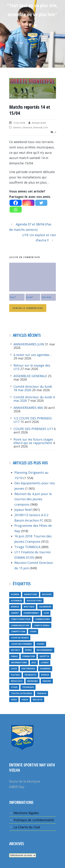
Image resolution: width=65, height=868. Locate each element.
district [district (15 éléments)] (16, 650)
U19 (45, 127)
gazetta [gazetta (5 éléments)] (44, 656)
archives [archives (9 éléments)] (47, 594)
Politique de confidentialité (34, 820)
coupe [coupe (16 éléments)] (33, 631)
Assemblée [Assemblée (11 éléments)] (16, 601)
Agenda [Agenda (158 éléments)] (15, 594)
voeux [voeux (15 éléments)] (25, 700)
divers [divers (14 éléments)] (28, 650)
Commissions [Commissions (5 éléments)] (42, 619)
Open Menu (44, 38)
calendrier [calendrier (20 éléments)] (45, 607)
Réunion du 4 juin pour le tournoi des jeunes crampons (33, 499)
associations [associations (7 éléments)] (34, 601)
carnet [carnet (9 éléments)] (15, 613)
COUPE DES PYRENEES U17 (33, 429)
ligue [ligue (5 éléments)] (14, 669)
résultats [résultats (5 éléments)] (17, 681)
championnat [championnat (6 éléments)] (31, 613)
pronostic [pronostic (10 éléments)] (31, 675)
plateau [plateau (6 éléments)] (15, 675)
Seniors (17, 127)
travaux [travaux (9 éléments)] (42, 693)
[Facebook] (16, 203)
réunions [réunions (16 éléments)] (32, 681)
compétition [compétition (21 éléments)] (18, 631)
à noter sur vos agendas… (33, 355)
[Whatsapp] (16, 210)
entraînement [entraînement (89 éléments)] (45, 650)
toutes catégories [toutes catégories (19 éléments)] (21, 693)
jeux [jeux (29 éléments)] (34, 662)
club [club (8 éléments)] (46, 613)
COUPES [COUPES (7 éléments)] (40, 644)
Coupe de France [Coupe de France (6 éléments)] (20, 638)
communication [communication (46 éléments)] (20, 625)
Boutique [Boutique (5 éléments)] (29, 607)
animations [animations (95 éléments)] (31, 594)
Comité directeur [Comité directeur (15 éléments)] (21, 619)
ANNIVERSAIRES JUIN (29, 344)
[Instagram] (28, 203)
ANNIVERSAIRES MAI (28, 408)
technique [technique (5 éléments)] (28, 687)
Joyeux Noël (23, 510)
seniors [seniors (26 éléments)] (47, 681)
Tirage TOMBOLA (27, 547)
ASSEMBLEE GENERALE (30, 376)
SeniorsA (27, 127)
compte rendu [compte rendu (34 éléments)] (42, 625)
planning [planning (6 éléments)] (45, 669)
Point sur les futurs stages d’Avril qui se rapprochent (33, 441)
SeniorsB (38, 127)
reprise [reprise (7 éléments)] (45, 675)
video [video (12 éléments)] (14, 700)
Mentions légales (26, 813)
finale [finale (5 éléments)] (14, 656)
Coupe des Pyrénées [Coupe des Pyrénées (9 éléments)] (21, 644)
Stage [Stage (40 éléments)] (14, 687)
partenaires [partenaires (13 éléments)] (28, 669)
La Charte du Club (27, 827)
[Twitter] (41, 203)
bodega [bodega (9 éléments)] (15, 607)
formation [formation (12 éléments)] (29, 656)
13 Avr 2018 (19, 123)
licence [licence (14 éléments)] (45, 662)
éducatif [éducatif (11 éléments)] (38, 700)
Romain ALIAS (39, 123)
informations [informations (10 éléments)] (19, 662)
